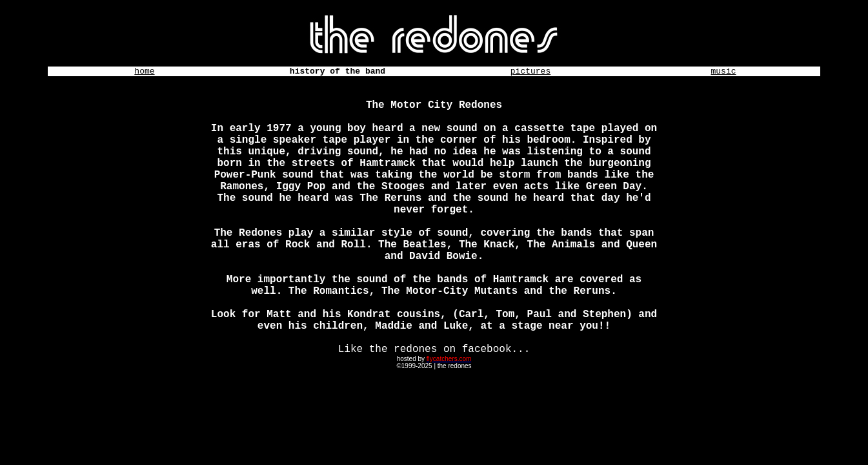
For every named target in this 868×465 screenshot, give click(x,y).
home (144, 71)
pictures (530, 71)
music (724, 71)
